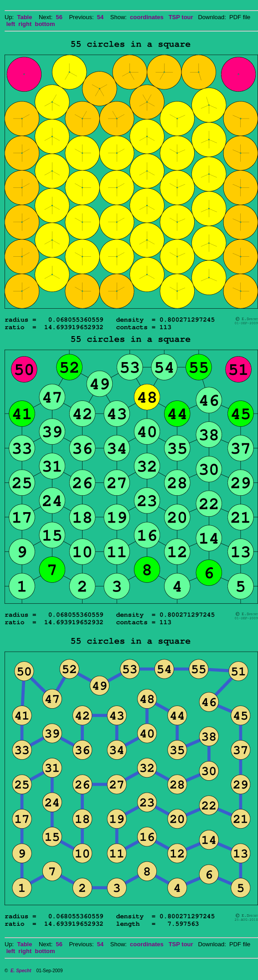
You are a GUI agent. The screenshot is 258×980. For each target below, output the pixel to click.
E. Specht (21, 971)
